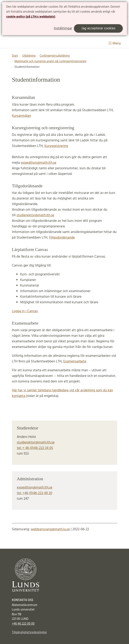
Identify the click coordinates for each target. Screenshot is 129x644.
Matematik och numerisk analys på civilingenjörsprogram (50, 62)
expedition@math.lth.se (39, 163)
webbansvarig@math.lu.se (50, 529)
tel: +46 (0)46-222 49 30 (35, 493)
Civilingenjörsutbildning (55, 56)
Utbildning (29, 56)
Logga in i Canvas (25, 311)
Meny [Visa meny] (115, 44)
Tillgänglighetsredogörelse (29, 632)
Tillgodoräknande (62, 238)
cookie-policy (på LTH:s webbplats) (31, 17)
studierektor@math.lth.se (35, 215)
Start (15, 56)
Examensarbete (75, 361)
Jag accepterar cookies (98, 28)
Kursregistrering (56, 146)
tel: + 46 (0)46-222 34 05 (35, 448)
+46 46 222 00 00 (23, 624)
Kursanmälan (22, 116)
